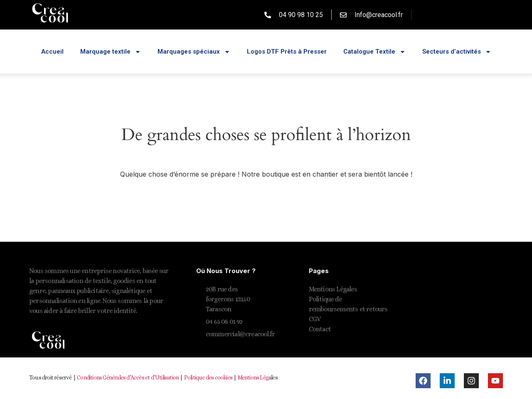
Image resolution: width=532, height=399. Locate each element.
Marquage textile (111, 52)
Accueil (52, 52)
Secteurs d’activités (457, 52)
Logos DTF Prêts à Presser (287, 52)
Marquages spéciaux (194, 52)
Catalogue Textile (374, 52)
